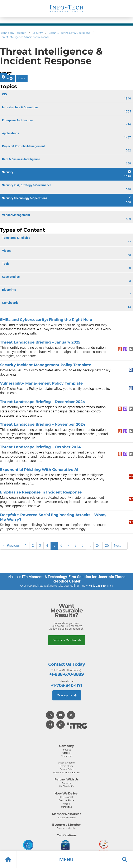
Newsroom (67, 756)
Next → (119, 546)
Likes (22, 78)
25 (107, 546)
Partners (66, 783)
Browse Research (66, 818)
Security (38, 33)
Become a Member (67, 640)
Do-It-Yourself (66, 797)
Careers (66, 753)
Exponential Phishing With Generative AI (39, 470)
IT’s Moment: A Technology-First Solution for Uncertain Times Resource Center (74, 579)
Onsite (66, 804)
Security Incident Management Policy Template (46, 365)
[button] (66, 860)
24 (98, 546)
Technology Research (13, 33)
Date (8, 78)
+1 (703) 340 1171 (101, 586)
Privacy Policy (67, 769)
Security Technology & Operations (69, 33)
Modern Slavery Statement (67, 772)
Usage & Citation (66, 763)
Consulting (66, 807)
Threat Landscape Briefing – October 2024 (40, 447)
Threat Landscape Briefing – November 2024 (43, 424)
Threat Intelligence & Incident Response (25, 37)
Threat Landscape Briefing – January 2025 (40, 342)
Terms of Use (66, 766)
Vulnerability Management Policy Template (41, 383)
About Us (66, 750)
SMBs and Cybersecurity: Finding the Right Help (46, 320)
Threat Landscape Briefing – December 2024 (42, 402)
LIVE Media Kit (66, 786)
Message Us (67, 695)
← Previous (11, 546)
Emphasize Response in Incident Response (41, 492)
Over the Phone (66, 800)
